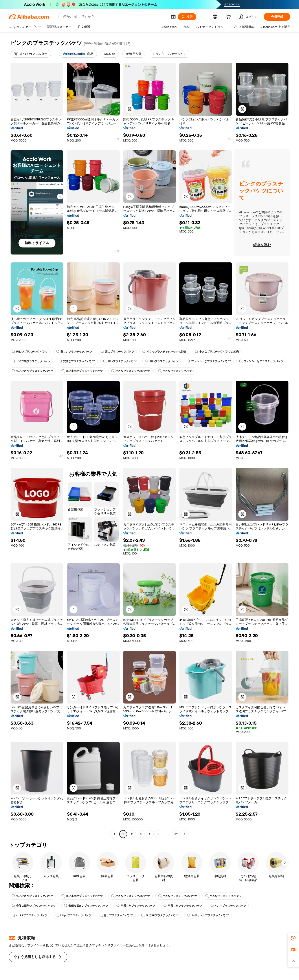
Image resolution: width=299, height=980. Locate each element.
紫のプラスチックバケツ (117, 352)
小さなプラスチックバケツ (176, 371)
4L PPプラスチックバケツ (228, 906)
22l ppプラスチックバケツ (73, 915)
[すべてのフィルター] (31, 54)
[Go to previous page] (114, 834)
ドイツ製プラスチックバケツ (31, 361)
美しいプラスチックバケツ (30, 352)
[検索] (187, 17)
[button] (173, 17)
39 (176, 834)
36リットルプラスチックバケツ (208, 915)
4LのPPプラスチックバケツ (160, 915)
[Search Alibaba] (115, 17)
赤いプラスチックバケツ (120, 361)
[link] (293, 938)
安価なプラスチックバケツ (77, 361)
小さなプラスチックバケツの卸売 (164, 352)
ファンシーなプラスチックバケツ (209, 361)
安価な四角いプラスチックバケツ (34, 906)
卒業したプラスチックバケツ (136, 906)
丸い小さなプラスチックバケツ (32, 371)
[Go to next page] (185, 834)
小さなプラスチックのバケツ (130, 371)
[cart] (229, 17)
